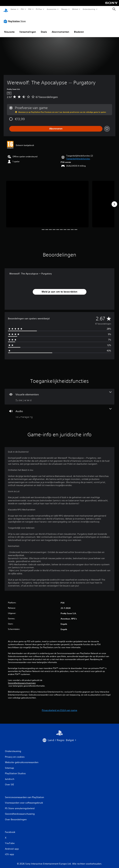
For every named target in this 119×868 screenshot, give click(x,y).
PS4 (30, 9)
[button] (78, 156)
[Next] (114, 201)
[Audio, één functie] (59, 410)
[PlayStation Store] (15, 18)
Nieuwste (9, 29)
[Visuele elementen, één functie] (59, 393)
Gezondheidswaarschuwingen (22, 680)
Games (13, 9)
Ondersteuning (89, 9)
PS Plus (39, 9)
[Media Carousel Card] (47, 201)
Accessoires (51, 9)
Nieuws (64, 9)
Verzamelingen (28, 29)
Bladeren (79, 29)
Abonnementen (60, 29)
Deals (44, 29)
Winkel (75, 9)
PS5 (22, 9)
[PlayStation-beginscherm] (6, 9)
